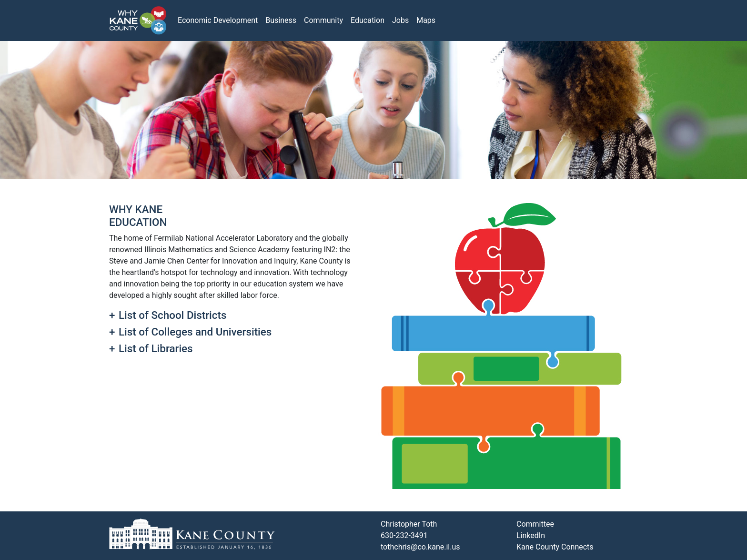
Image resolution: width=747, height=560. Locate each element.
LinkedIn (531, 535)
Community (323, 20)
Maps (426, 20)
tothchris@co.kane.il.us (420, 547)
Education (368, 20)
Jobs (400, 20)
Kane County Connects (555, 547)
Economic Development (218, 20)
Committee (535, 524)
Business (281, 20)
